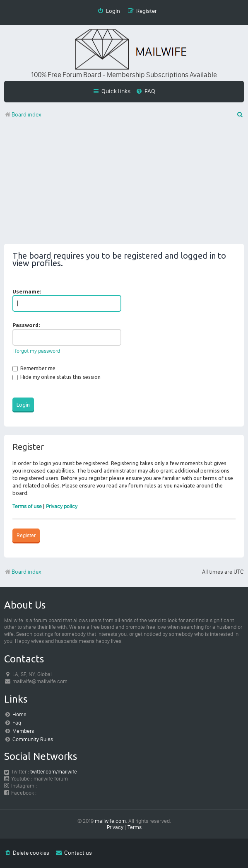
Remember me (34, 368)
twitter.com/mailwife (54, 772)
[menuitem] (146, 91)
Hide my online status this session (57, 377)
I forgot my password (36, 351)
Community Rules (33, 739)
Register (26, 535)
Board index (23, 572)
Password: (26, 325)
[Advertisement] (124, 186)
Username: (27, 291)
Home (19, 714)
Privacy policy (62, 506)
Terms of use (27, 506)
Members (23, 731)
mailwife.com (110, 821)
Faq (17, 723)
